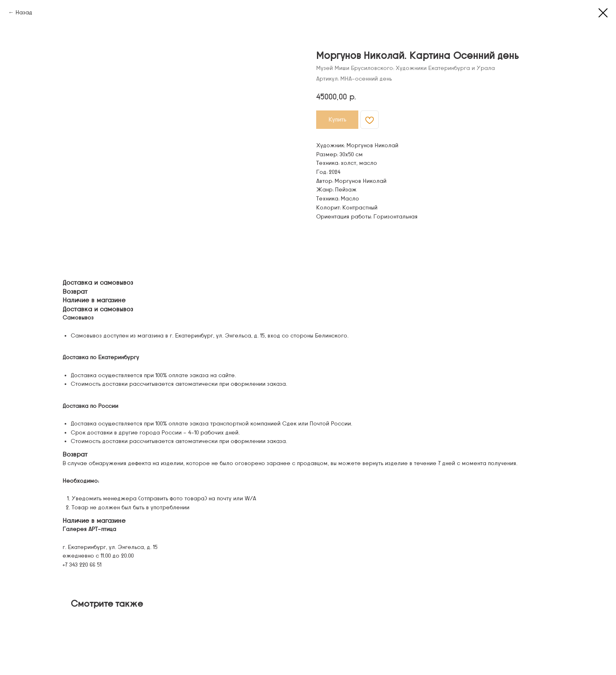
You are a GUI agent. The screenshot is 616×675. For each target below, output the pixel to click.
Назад (24, 12)
